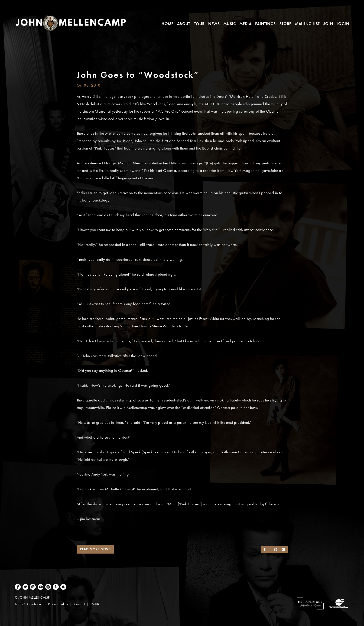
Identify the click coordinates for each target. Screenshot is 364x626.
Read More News (95, 549)
